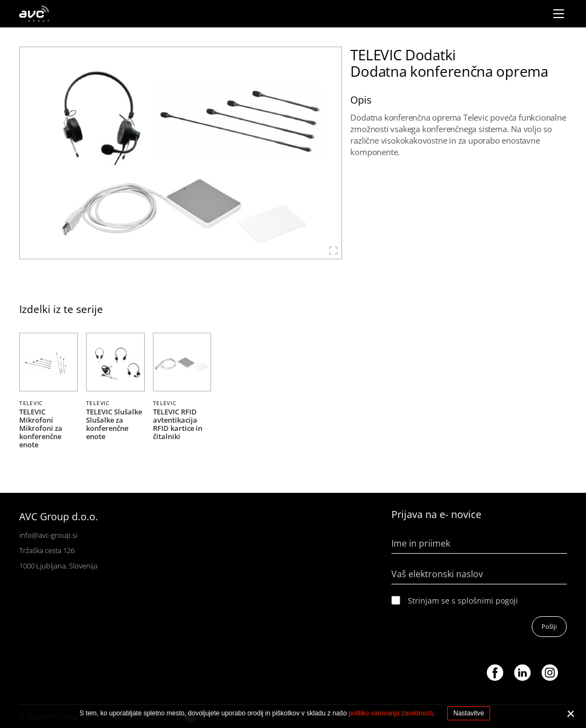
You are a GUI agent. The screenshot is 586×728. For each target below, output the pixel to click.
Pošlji (549, 626)
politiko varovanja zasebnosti (391, 713)
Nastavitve (469, 713)
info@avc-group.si (48, 535)
